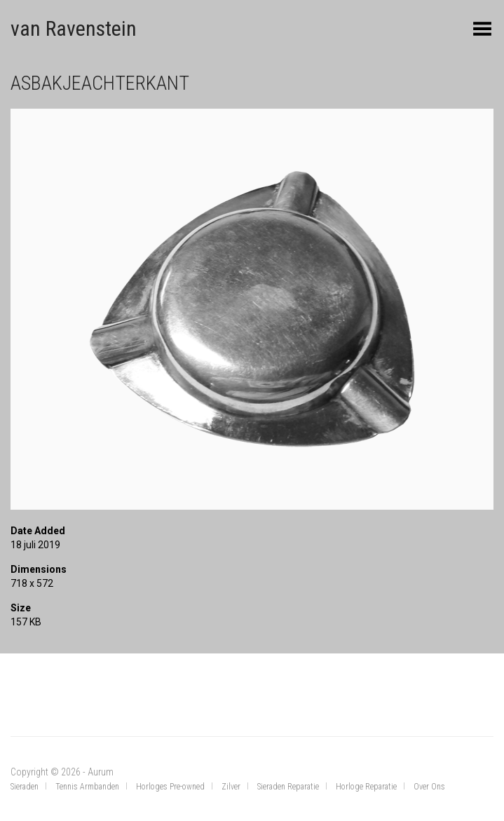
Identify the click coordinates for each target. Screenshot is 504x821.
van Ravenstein (74, 28)
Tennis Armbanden (87, 787)
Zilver (231, 787)
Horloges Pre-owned (170, 787)
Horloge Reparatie (366, 787)
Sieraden (25, 787)
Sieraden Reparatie (288, 787)
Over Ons (429, 787)
